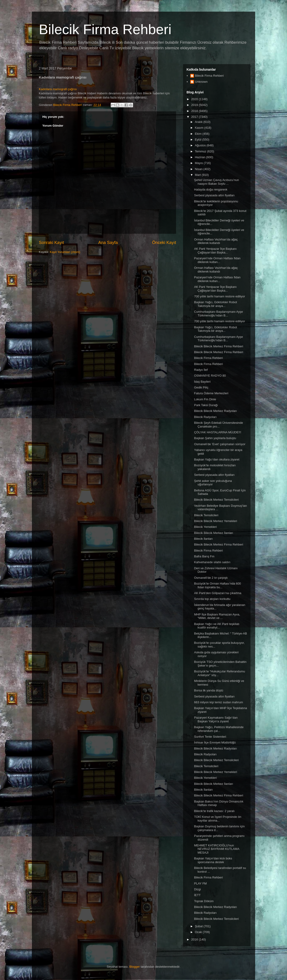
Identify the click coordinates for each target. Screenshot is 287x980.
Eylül (199, 140)
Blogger (135, 967)
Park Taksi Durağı (206, 405)
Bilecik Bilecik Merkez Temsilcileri (216, 500)
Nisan (199, 169)
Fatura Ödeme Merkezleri (211, 393)
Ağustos (201, 145)
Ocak (199, 932)
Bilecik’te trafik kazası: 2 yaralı (214, 811)
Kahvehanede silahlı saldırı (212, 562)
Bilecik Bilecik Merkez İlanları (214, 533)
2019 (195, 105)
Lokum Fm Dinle (205, 399)
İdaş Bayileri (202, 382)
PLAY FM (200, 883)
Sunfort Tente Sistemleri (210, 737)
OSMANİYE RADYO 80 (210, 376)
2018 (195, 111)
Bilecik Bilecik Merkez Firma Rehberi (219, 346)
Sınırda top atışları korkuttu (212, 599)
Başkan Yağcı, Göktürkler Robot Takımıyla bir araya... (215, 304)
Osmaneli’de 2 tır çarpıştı (211, 578)
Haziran (200, 157)
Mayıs (199, 163)
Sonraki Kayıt (51, 243)
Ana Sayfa (108, 243)
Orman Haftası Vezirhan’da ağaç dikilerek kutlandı (216, 241)
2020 (195, 99)
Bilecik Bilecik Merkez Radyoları (215, 411)
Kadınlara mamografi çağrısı (58, 89)
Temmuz (201, 151)
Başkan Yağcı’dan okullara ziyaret (217, 459)
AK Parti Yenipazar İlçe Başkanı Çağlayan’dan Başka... (215, 251)
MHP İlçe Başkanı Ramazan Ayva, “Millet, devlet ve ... (217, 616)
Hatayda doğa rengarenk (211, 189)
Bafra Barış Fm (204, 556)
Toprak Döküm (204, 901)
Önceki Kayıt (164, 243)
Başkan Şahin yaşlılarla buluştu (215, 438)
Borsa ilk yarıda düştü (209, 690)
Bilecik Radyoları (205, 417)
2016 (195, 939)
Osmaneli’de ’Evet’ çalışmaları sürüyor (220, 444)
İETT (197, 895)
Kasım (200, 128)
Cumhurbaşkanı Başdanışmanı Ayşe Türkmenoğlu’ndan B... (218, 314)
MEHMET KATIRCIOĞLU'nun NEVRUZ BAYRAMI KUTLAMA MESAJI (217, 849)
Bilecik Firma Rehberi (105, 29)
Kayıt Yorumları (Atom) (65, 252)
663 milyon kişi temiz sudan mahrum (218, 702)
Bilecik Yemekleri (205, 527)
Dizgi (197, 889)
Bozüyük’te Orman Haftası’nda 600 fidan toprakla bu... (217, 585)
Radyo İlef (201, 370)
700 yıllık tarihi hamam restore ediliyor (219, 296)
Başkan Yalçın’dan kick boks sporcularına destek (213, 860)
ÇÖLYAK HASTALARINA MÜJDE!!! (217, 432)
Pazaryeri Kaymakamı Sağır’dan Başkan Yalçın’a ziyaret (216, 719)
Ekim (199, 134)
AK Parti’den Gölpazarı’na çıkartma (218, 593)
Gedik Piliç (201, 387)
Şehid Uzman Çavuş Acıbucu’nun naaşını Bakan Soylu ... (216, 182)
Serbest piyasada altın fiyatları (214, 195)
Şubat (199, 926)
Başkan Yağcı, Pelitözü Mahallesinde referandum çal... (219, 729)
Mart (198, 175)
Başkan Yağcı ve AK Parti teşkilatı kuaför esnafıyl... (217, 626)
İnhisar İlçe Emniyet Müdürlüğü (215, 742)
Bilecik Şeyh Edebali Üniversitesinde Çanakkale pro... (218, 425)
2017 (195, 117)
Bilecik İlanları (203, 539)
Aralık (199, 122)
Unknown (201, 82)
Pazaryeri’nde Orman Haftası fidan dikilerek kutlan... (217, 260)
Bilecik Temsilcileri (206, 515)
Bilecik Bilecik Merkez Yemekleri (215, 521)
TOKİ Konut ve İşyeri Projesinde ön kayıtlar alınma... (218, 819)
